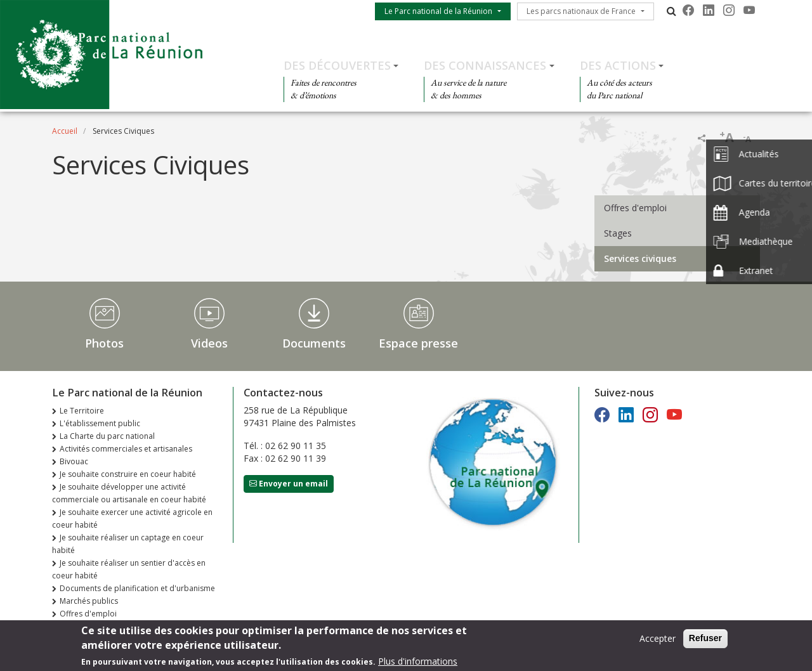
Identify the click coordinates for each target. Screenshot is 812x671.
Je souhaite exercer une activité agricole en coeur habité (132, 518)
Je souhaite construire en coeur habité (128, 474)
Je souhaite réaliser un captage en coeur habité (128, 544)
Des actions (618, 65)
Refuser (705, 639)
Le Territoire (82, 411)
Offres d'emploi (635, 208)
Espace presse (418, 343)
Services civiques (640, 258)
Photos (104, 343)
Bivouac (74, 461)
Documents (314, 343)
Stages (618, 233)
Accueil (65, 131)
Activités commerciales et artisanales (126, 449)
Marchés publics (89, 601)
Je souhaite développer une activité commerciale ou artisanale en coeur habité (129, 493)
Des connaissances (485, 65)
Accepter (658, 640)
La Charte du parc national (107, 436)
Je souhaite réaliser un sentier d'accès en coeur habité (129, 569)
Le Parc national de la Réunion (438, 11)
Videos (209, 343)
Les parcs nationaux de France (581, 11)
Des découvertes (337, 65)
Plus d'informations (418, 662)
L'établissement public (100, 423)
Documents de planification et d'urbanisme (137, 588)
